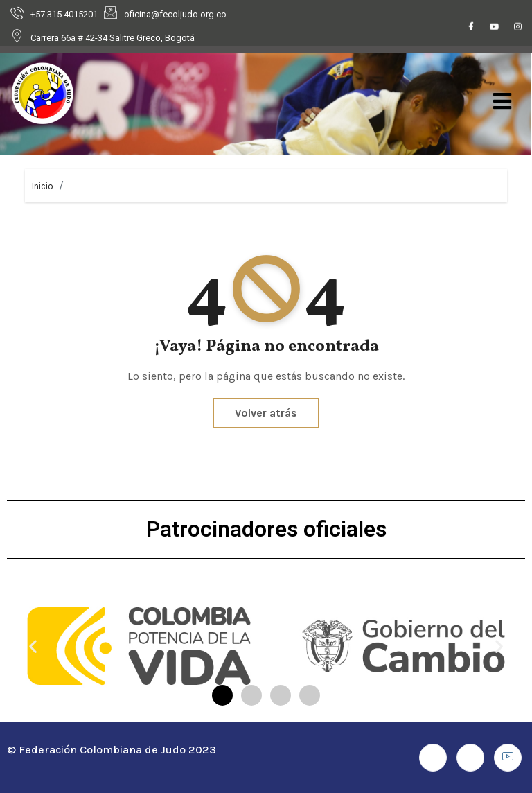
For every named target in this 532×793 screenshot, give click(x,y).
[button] (33, 646)
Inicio (43, 186)
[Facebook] (471, 28)
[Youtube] (495, 28)
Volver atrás (266, 413)
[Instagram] (518, 28)
